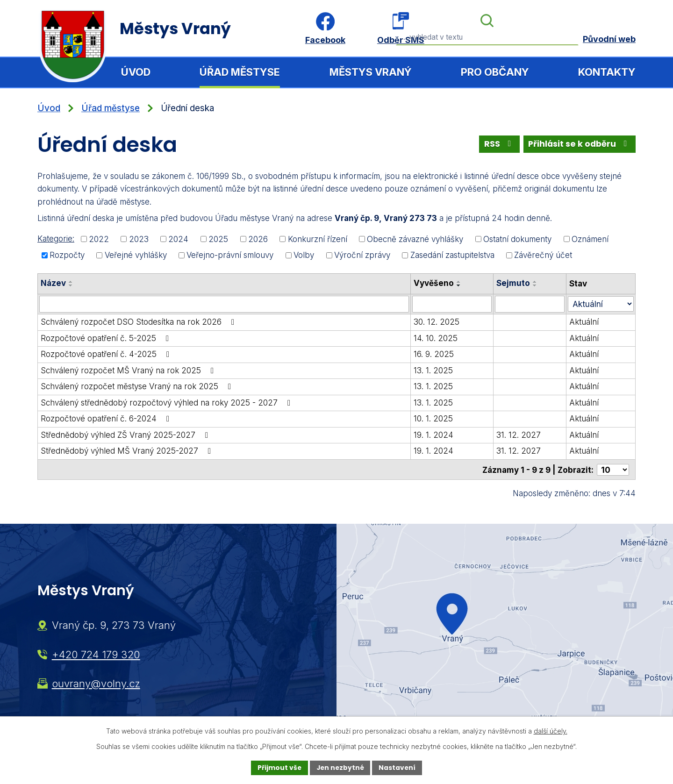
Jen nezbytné (340, 768)
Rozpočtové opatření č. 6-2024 (107, 419)
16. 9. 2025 (434, 354)
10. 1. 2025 (433, 419)
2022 (99, 239)
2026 (258, 239)
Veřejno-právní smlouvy (230, 255)
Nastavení (398, 768)
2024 (178, 239)
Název (53, 283)
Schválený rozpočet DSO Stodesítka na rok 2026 (139, 322)
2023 (139, 239)
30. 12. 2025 (437, 322)
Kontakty (607, 72)
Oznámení (590, 239)
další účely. (551, 731)
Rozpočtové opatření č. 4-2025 (107, 354)
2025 (218, 239)
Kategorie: (56, 239)
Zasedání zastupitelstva (452, 255)
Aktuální (584, 322)
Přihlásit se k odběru (579, 144)
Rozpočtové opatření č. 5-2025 (107, 338)
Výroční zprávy (362, 255)
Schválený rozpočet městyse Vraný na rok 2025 (138, 386)
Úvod (136, 72)
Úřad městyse (240, 72)
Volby (304, 255)
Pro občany (495, 72)
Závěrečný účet (543, 255)
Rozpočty (67, 255)
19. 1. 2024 (433, 435)
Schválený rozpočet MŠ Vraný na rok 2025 (129, 370)
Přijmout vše (278, 768)
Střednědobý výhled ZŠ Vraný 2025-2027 (126, 435)
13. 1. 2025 (433, 370)
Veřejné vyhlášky (136, 255)
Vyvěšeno (434, 283)
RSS (499, 144)
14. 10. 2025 (436, 338)
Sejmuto (513, 283)
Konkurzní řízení (318, 239)
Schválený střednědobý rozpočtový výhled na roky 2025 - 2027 (167, 402)
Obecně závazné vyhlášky (415, 239)
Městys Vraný (371, 72)
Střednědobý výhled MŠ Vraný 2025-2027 (128, 451)
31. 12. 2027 (519, 435)
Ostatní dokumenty (517, 239)
